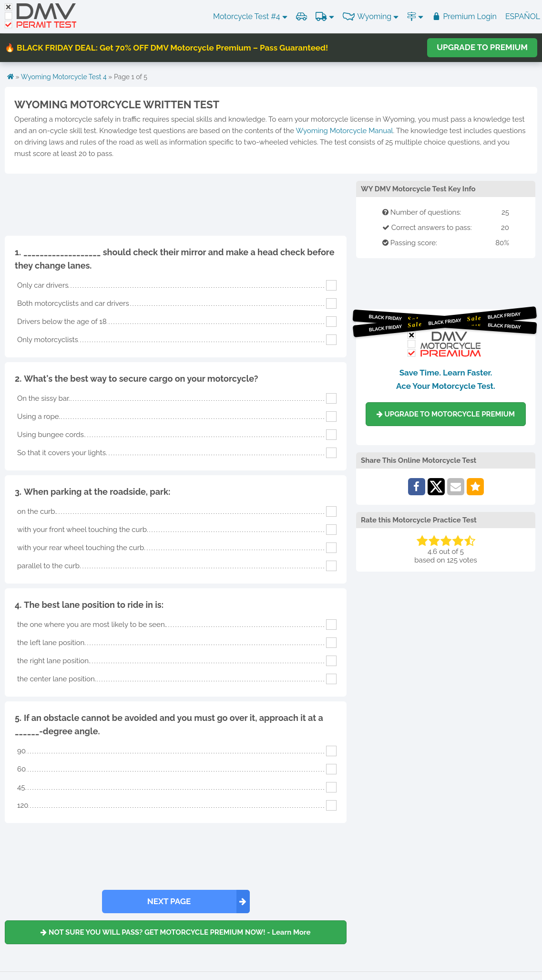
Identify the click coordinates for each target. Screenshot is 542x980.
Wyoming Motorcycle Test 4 (64, 77)
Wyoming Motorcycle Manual (344, 131)
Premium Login (464, 16)
